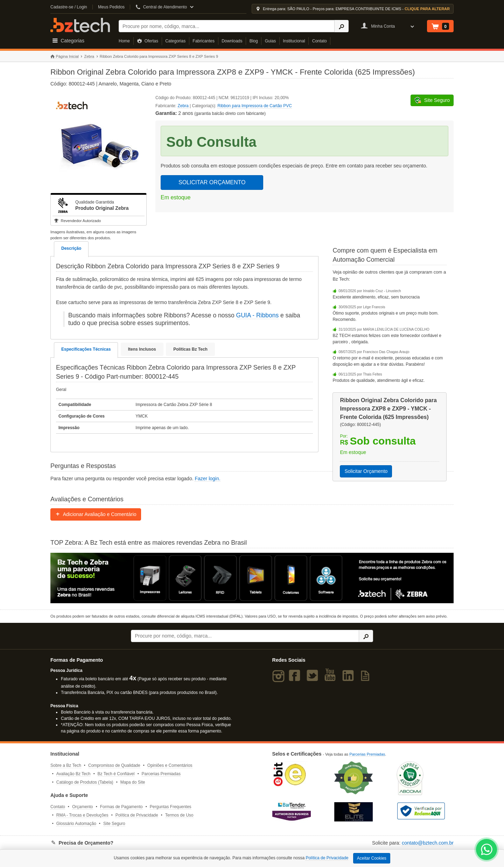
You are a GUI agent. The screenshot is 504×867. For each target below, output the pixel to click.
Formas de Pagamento (121, 807)
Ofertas (148, 41)
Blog (254, 41)
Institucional (294, 41)
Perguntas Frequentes (171, 807)
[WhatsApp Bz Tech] (487, 850)
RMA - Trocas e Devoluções (82, 815)
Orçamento (82, 807)
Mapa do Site (133, 782)
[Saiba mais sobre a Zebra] (252, 578)
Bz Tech (80, 25)
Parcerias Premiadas (161, 774)
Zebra (89, 56)
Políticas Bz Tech (190, 349)
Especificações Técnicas (86, 349)
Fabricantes (204, 41)
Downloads (232, 41)
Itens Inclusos (142, 349)
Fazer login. (207, 479)
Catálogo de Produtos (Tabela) (85, 782)
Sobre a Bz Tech (66, 765)
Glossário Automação (76, 824)
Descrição (71, 248)
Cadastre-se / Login (69, 7)
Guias (270, 41)
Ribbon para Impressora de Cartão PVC (255, 106)
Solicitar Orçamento (366, 471)
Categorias (175, 41)
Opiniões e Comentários (170, 765)
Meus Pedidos (111, 7)
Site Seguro (114, 824)
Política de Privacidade (137, 815)
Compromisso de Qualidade (114, 765)
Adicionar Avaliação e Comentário (96, 514)
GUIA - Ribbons (258, 315)
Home (124, 41)
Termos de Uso (179, 815)
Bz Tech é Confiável (116, 774)
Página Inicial (65, 57)
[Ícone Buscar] (341, 26)
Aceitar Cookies (372, 858)
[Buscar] (227, 26)
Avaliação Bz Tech (73, 774)
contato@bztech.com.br (428, 843)
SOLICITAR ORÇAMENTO (212, 182)
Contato (320, 41)
